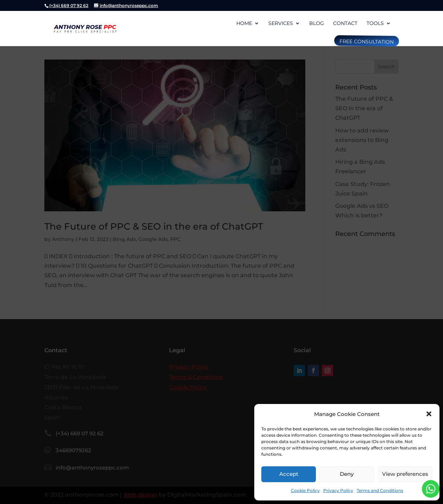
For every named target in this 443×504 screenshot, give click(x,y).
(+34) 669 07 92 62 (69, 5)
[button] (429, 414)
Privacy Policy (338, 490)
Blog (317, 24)
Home (244, 24)
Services (281, 24)
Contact (345, 24)
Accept (289, 474)
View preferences (405, 474)
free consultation (366, 42)
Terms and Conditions (380, 490)
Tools (375, 24)
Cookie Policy (305, 490)
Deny (347, 474)
